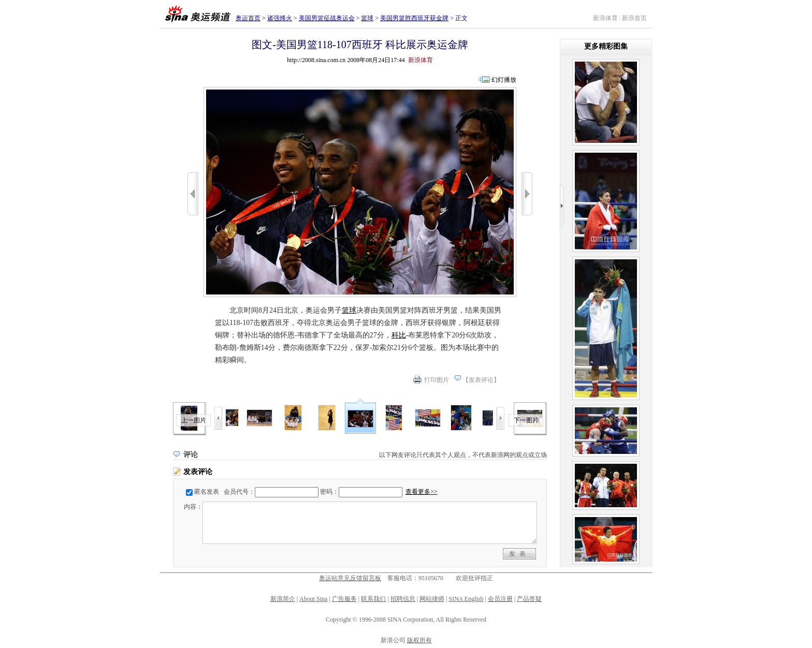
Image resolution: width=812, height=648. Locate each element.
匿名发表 (207, 492)
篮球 (367, 18)
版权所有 (419, 640)
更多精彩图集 (606, 46)
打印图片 (437, 380)
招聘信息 (403, 599)
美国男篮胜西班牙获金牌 (414, 18)
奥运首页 (248, 18)
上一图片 (194, 420)
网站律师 (432, 599)
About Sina (313, 599)
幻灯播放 (504, 80)
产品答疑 (529, 599)
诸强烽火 (280, 18)
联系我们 (373, 599)
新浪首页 (634, 18)
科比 (399, 335)
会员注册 (500, 599)
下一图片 (526, 420)
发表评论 (481, 380)
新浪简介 (283, 599)
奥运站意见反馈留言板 (350, 578)
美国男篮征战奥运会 (327, 18)
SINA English (466, 599)
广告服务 (344, 599)
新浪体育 (605, 18)
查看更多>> (422, 492)
